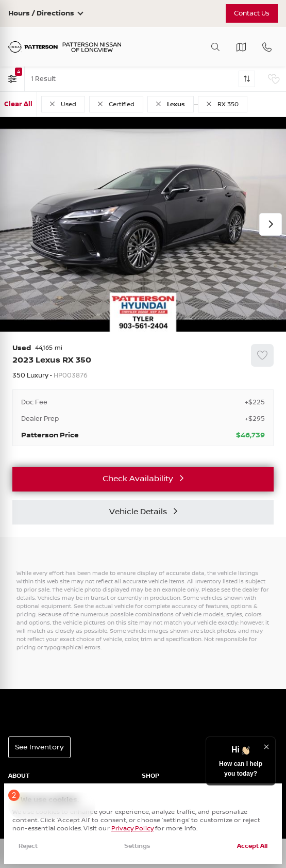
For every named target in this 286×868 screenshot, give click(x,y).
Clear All (18, 104)
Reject (28, 846)
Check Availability (138, 479)
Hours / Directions (42, 13)
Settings (137, 846)
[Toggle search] (215, 47)
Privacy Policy (132, 829)
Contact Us (251, 13)
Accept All (252, 846)
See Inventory (39, 747)
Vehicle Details (138, 512)
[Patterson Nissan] (65, 47)
